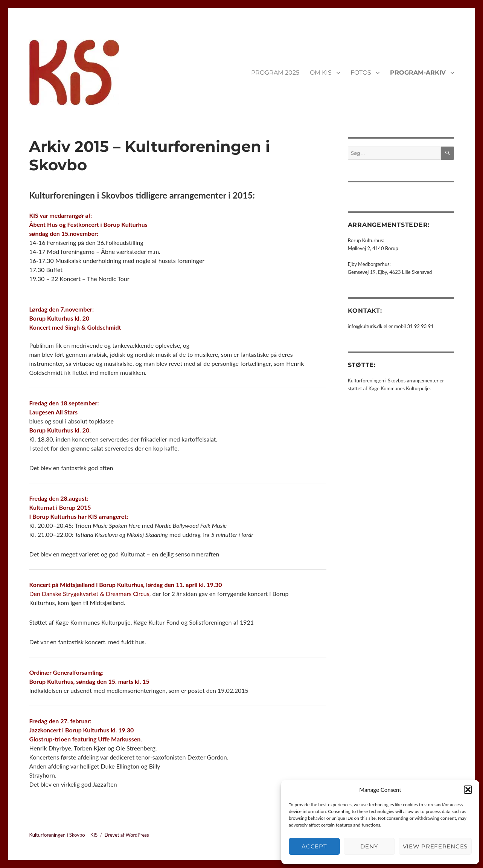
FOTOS (361, 73)
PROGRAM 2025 (275, 73)
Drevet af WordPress (126, 835)
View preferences (435, 846)
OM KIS (321, 73)
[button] (468, 790)
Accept (314, 846)
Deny (369, 846)
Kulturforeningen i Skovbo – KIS (63, 835)
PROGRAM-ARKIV (418, 73)
